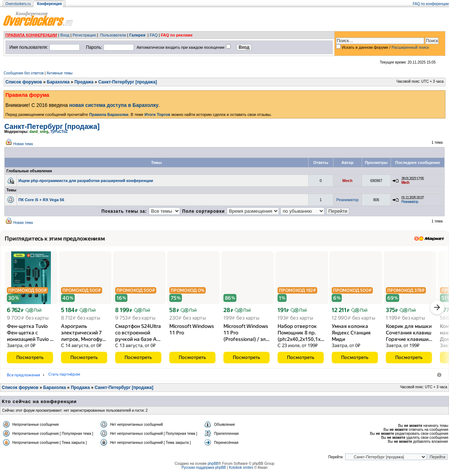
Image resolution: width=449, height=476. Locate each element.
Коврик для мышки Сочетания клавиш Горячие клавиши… (409, 335)
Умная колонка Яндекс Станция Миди (351, 335)
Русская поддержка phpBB (204, 470)
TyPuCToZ (59, 132)
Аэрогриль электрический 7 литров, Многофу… (84, 335)
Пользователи (113, 35)
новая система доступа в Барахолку (114, 105)
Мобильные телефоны (123, 377)
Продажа (84, 82)
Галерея (137, 35)
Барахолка (58, 82)
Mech (348, 181)
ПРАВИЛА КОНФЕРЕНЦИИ (31, 35)
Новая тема (23, 144)
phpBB (213, 466)
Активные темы (60, 73)
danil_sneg (39, 132)
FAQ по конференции (431, 4)
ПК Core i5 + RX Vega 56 (41, 200)
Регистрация (84, 35)
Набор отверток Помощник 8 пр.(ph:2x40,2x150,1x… (301, 335)
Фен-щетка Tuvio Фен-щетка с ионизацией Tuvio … (30, 335)
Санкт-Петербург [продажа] (127, 82)
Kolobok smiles (241, 470)
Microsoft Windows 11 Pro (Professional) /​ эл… (247, 335)
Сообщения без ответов (24, 73)
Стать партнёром (174, 377)
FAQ (154, 35)
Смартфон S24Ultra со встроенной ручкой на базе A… (138, 335)
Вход (65, 35)
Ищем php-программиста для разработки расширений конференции (86, 181)
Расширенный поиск (410, 47)
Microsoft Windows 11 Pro (192, 332)
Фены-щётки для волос (32, 377)
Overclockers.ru (18, 4)
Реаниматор (348, 200)
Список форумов (24, 82)
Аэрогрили (78, 377)
